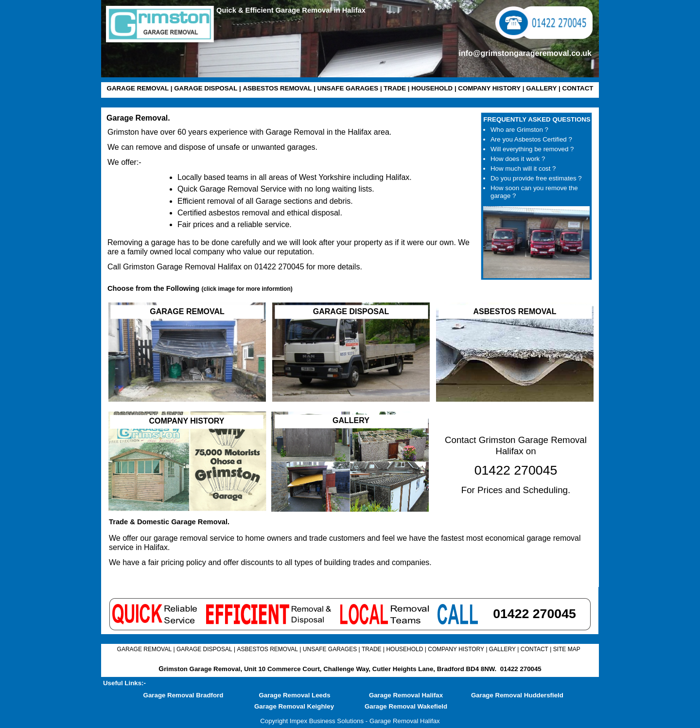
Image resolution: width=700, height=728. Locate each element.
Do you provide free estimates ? (536, 178)
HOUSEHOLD (432, 88)
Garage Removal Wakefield (406, 706)
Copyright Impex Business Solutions (312, 721)
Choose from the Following (200, 288)
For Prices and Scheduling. (516, 490)
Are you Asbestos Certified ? (531, 139)
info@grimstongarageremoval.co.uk (525, 53)
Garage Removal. (138, 118)
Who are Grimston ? (519, 130)
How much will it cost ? (523, 169)
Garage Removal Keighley (294, 706)
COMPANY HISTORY (489, 88)
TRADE (395, 88)
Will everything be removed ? (532, 149)
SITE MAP (567, 649)
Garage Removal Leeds (294, 695)
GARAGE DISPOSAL (206, 88)
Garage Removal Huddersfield (517, 695)
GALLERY (541, 88)
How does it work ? (518, 159)
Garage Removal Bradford (184, 695)
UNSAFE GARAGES (348, 88)
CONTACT (577, 88)
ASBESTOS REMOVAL (277, 88)
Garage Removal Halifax (406, 695)
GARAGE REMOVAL (138, 88)
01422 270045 (521, 669)
